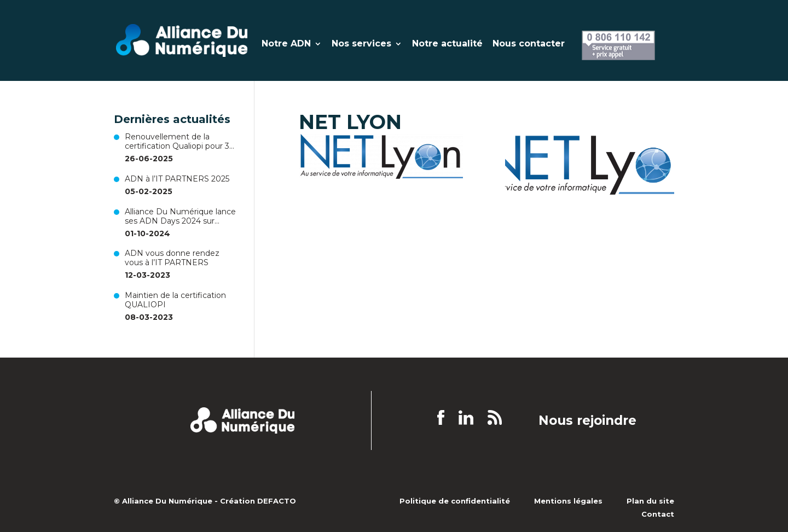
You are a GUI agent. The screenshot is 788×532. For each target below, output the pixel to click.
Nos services (361, 44)
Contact (658, 514)
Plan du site (650, 501)
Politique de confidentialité (455, 501)
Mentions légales (568, 501)
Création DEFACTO (258, 501)
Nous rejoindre (587, 421)
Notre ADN (286, 44)
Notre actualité (447, 44)
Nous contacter (529, 44)
